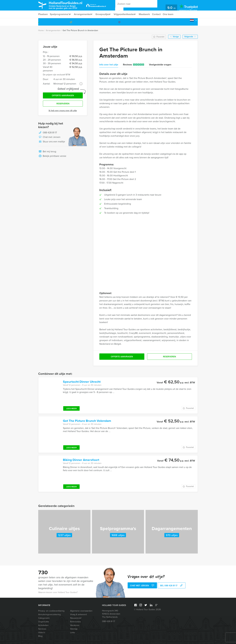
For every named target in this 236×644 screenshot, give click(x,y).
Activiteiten (43, 625)
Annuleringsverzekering (49, 614)
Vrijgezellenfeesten (128, 14)
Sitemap (74, 629)
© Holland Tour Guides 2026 (147, 609)
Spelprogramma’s (60, 14)
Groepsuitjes (105, 14)
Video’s (42, 632)
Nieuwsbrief (76, 618)
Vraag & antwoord (78, 614)
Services (42, 629)
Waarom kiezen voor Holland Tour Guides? (58, 592)
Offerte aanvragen (63, 96)
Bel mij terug (47, 153)
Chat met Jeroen (49, 138)
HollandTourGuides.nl (69, 5)
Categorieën (44, 618)
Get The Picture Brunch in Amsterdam (80, 30)
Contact (163, 14)
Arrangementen (84, 14)
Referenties (76, 622)
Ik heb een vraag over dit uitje (63, 112)
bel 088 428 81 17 (172, 586)
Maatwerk (150, 14)
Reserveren (63, 105)
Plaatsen (43, 14)
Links (73, 632)
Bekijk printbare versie (52, 157)
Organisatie (44, 622)
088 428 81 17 (186, 22)
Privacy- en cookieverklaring (51, 611)
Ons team (175, 14)
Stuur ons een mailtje (52, 143)
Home (41, 30)
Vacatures (75, 625)
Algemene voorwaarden (81, 611)
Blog (40, 636)
